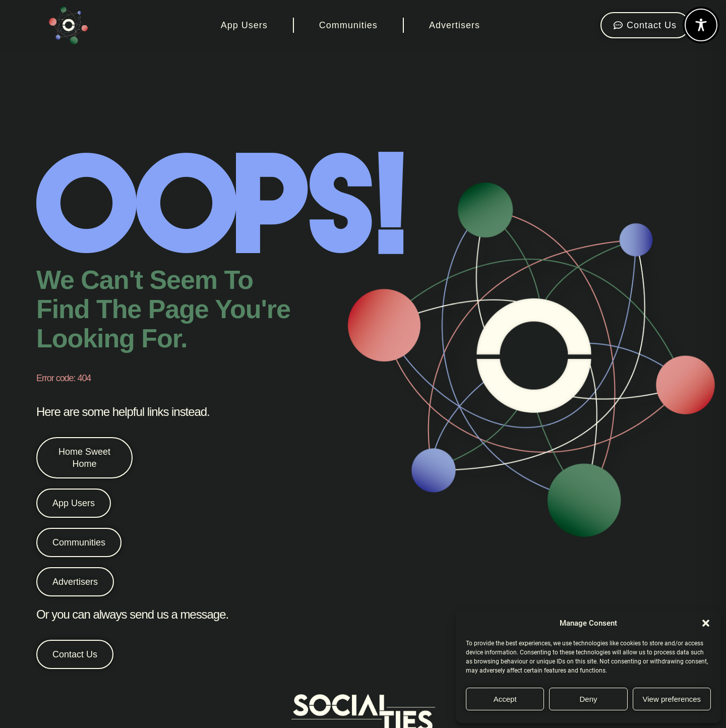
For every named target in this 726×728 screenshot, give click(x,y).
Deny (588, 699)
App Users (244, 25)
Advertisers (455, 25)
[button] (706, 623)
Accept (505, 699)
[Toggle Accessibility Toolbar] (701, 25)
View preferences (672, 699)
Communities (348, 25)
